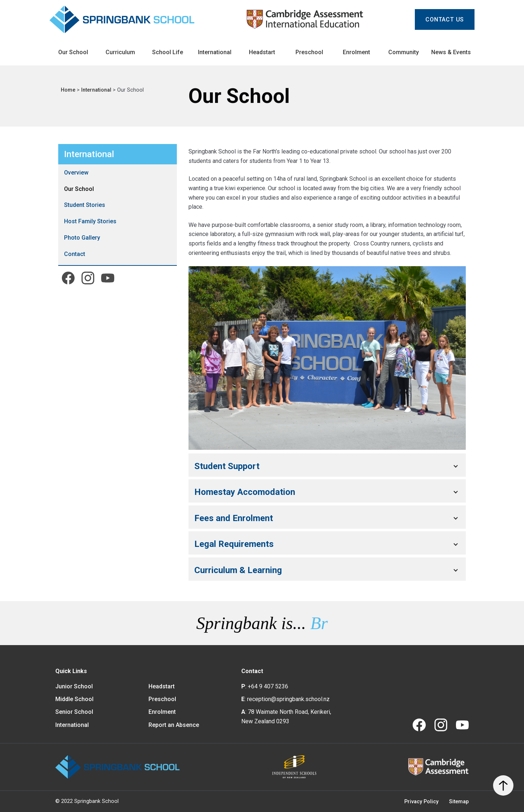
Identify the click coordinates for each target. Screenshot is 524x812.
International (97, 90)
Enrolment (162, 712)
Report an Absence (174, 725)
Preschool (162, 699)
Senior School (74, 712)
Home (69, 90)
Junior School (74, 686)
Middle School (74, 699)
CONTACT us (445, 19)
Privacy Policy (421, 802)
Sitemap (459, 802)
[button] (327, 466)
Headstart (162, 686)
